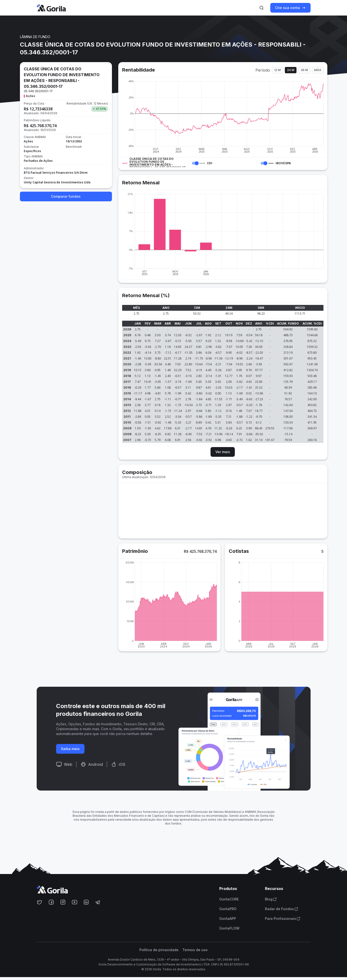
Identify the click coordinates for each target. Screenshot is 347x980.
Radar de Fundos (282, 909)
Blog (271, 899)
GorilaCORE (229, 899)
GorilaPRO (228, 909)
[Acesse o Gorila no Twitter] (40, 902)
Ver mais (223, 452)
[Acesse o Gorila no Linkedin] (86, 902)
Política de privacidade (159, 950)
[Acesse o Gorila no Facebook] (51, 902)
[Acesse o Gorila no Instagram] (63, 902)
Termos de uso (195, 950)
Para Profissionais (283, 919)
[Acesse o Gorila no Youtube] (75, 902)
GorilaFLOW (229, 928)
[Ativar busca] (262, 8)
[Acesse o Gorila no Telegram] (98, 902)
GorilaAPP (228, 919)
